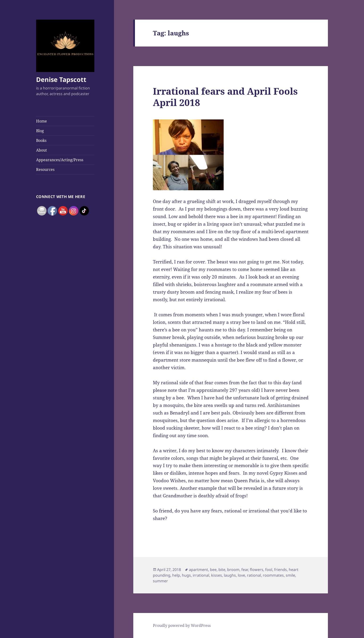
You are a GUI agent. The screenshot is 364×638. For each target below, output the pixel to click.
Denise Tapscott (61, 79)
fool (269, 570)
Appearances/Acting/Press (60, 160)
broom (233, 570)
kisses (217, 575)
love (241, 575)
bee (213, 570)
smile (290, 575)
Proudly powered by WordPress (182, 625)
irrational (201, 575)
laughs (230, 575)
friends (280, 570)
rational (254, 575)
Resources (45, 169)
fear (245, 570)
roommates (273, 575)
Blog (40, 131)
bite (222, 570)
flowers (257, 570)
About (42, 150)
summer (160, 581)
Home (42, 121)
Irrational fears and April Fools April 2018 (225, 97)
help (176, 575)
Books (41, 140)
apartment (199, 570)
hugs (186, 575)
